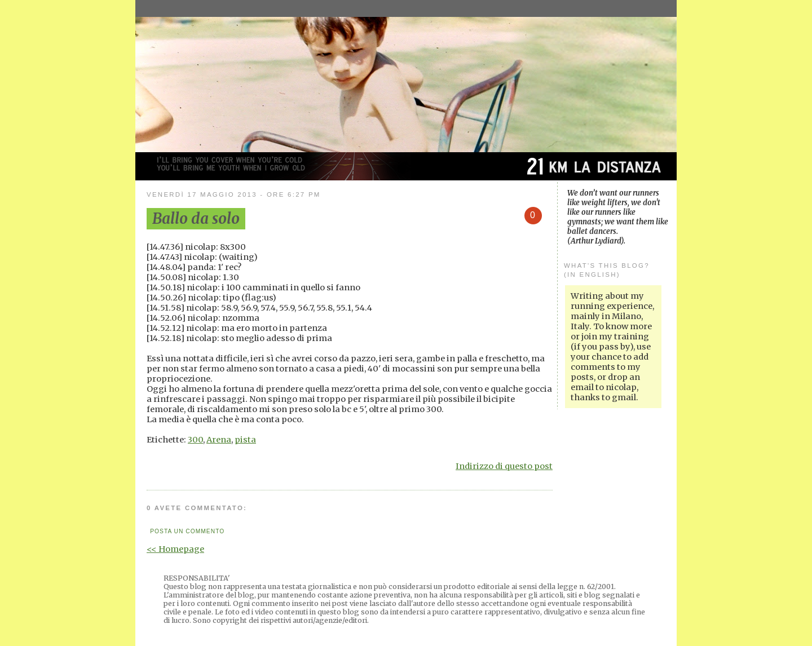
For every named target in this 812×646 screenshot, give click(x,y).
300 (195, 440)
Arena (219, 440)
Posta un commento (187, 531)
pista (245, 440)
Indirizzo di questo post (504, 466)
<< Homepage (175, 549)
